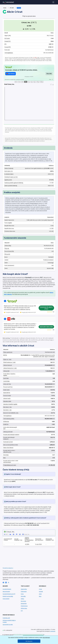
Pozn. (50, 79)
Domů (5, 8)
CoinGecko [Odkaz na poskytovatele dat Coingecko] (53, 631)
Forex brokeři (6, 599)
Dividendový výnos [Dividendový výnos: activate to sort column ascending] (8, 540)
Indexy (22, 599)
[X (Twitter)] (8, 582)
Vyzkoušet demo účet (46, 327)
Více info (49, 74)
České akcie (24, 591)
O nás (40, 589)
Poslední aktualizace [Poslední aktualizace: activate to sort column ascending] (39, 540)
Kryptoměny (24, 589)
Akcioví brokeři (6, 591)
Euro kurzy (23, 601)
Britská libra (24, 604)
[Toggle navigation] (53, 2)
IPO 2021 (12, 8)
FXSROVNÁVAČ (8, 2)
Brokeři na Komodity (8, 596)
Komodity (23, 596)
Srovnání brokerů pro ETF (9, 594)
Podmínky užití (6, 618)
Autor (40, 594)
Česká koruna (24, 606)
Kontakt (41, 591)
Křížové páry (24, 608)
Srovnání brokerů (7, 589)
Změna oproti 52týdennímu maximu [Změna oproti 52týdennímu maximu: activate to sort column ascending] (29, 540)
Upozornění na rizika (8, 625)
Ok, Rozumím (29, 641)
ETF (22, 611)
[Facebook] (3, 582)
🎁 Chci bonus (11, 74)
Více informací (46, 638)
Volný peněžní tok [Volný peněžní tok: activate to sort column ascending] (18, 540)
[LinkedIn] (6, 582)
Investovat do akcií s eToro (46, 308)
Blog (40, 596)
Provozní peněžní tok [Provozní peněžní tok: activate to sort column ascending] (50, 540)
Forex (22, 594)
